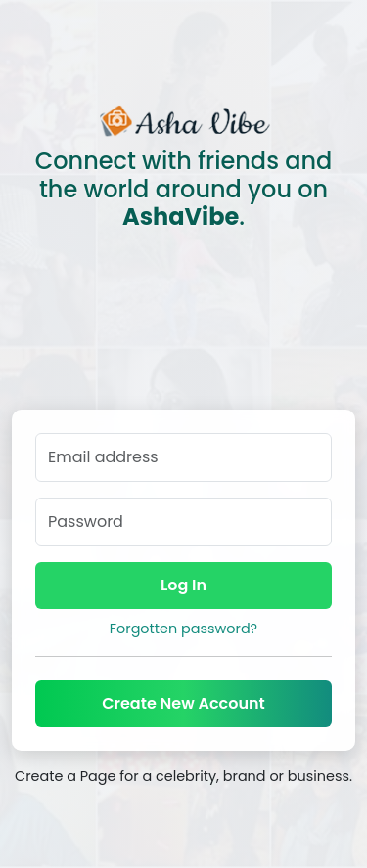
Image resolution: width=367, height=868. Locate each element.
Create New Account (183, 703)
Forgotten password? (183, 629)
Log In (183, 585)
